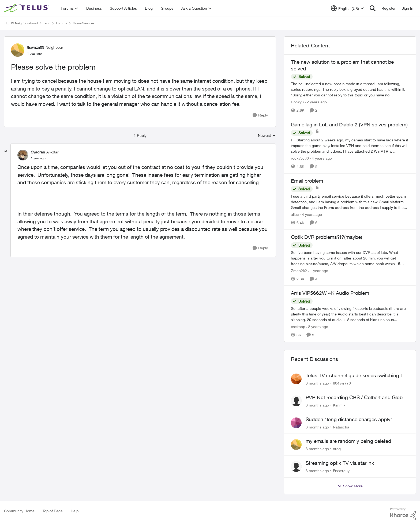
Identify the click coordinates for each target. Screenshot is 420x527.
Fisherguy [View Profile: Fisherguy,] (341, 471)
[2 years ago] (316, 102)
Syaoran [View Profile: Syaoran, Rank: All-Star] (38, 152)
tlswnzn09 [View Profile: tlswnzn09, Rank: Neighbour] (36, 47)
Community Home (19, 511)
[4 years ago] (321, 158)
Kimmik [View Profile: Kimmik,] (339, 405)
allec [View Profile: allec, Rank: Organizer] (295, 214)
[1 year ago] (318, 270)
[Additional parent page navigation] (47, 23)
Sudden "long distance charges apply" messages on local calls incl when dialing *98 (357, 420)
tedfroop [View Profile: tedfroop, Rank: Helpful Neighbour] (298, 327)
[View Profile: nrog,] (296, 445)
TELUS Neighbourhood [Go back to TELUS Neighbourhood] (21, 23)
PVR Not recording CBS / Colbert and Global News (356, 398)
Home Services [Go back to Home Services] (84, 23)
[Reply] (260, 115)
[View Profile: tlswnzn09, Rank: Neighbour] (18, 50)
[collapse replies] (6, 151)
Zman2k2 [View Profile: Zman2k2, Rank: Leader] (299, 270)
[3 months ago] (317, 383)
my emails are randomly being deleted (348, 441)
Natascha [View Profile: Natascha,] (341, 427)
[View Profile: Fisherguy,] (296, 466)
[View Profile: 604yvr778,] (296, 379)
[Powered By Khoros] (403, 514)
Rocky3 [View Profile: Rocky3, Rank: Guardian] (297, 102)
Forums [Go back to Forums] (61, 23)
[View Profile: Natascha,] (296, 423)
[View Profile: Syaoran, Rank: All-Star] (23, 155)
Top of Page (53, 511)
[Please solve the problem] (38, 158)
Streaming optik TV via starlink (340, 463)
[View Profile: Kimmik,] (296, 401)
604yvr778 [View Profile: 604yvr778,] (342, 383)
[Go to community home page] (27, 8)
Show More (350, 486)
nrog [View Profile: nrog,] (337, 449)
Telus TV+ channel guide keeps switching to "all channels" (355, 376)
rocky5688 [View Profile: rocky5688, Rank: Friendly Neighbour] (300, 158)
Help (75, 511)
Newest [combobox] (267, 136)
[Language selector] (347, 8)
